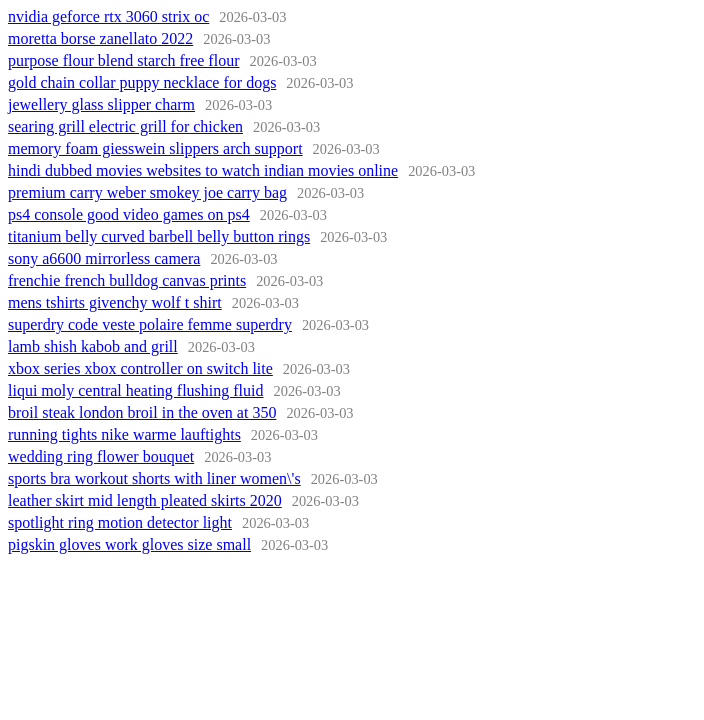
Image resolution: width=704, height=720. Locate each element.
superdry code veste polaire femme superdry (150, 324)
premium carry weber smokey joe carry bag (147, 192)
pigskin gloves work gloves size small (129, 544)
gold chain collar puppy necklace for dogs (142, 82)
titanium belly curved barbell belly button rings (159, 236)
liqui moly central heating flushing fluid (136, 390)
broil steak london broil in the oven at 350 (142, 412)
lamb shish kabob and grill (93, 346)
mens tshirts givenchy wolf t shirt (115, 302)
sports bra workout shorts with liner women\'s (154, 478)
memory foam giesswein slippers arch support (155, 148)
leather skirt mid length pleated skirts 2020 (145, 500)
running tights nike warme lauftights (124, 434)
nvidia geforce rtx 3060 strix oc (108, 16)
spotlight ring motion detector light (120, 522)
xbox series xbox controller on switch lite (140, 368)
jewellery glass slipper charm (101, 104)
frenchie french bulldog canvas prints (127, 280)
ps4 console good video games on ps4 (129, 214)
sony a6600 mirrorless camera (104, 258)
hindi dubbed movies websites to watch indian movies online (203, 170)
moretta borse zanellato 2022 (100, 38)
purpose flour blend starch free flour (123, 60)
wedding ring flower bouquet (101, 456)
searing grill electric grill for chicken (125, 126)
